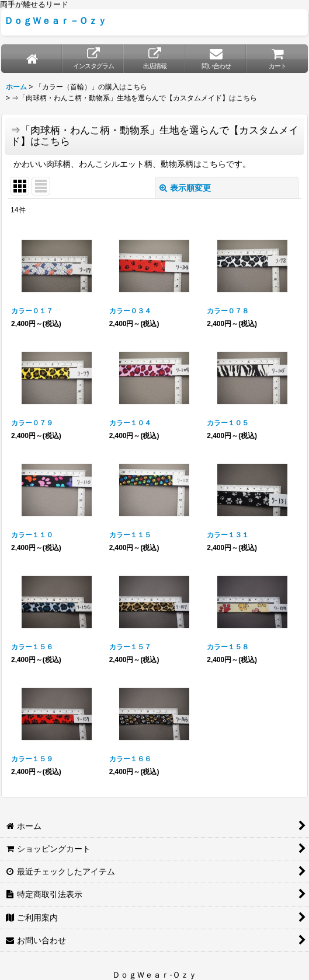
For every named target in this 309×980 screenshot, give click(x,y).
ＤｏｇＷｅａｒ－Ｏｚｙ (55, 20)
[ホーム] (32, 59)
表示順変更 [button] (185, 188)
